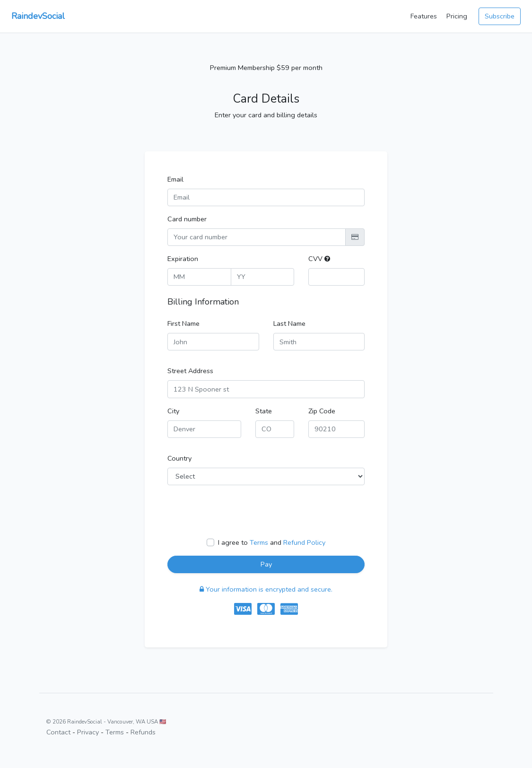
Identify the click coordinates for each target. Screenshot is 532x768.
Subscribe (500, 16)
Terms (259, 542)
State (264, 411)
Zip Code (322, 411)
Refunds (143, 732)
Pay (266, 564)
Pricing (457, 16)
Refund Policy (304, 542)
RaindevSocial (38, 16)
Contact (58, 732)
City (173, 411)
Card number (187, 219)
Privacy (88, 732)
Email (175, 179)
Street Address (190, 371)
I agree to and (272, 542)
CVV (319, 259)
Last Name (289, 323)
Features (424, 16)
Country (179, 458)
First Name (183, 323)
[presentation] (239, 511)
